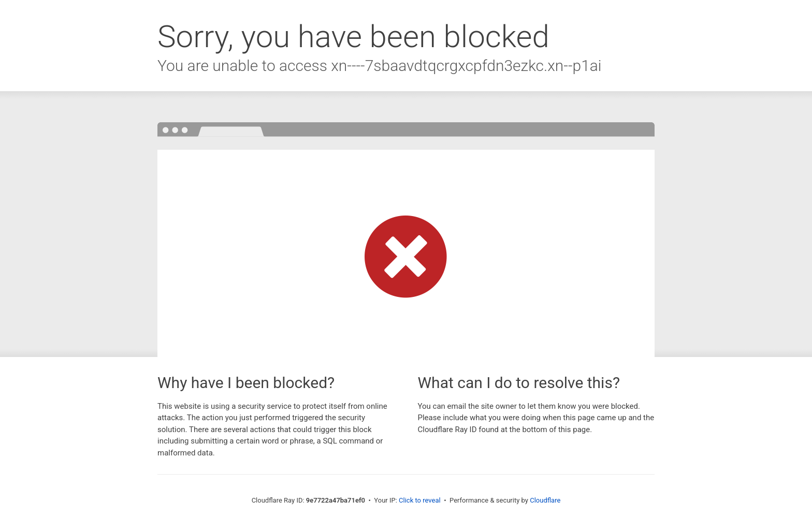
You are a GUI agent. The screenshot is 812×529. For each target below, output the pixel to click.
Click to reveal (420, 500)
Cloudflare (545, 500)
